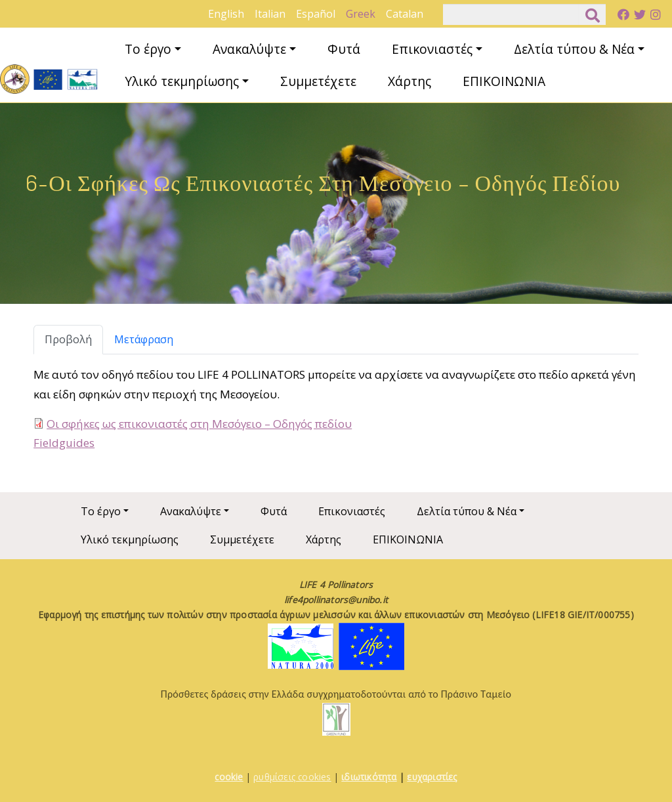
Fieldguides (64, 443)
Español (316, 14)
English (226, 14)
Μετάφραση (144, 339)
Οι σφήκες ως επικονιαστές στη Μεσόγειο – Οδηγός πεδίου (199, 424)
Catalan (405, 14)
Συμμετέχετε (318, 81)
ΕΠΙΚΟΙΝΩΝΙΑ (504, 81)
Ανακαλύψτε (249, 49)
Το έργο (148, 49)
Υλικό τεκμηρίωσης (182, 81)
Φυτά (344, 49)
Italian (270, 14)
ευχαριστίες (432, 777)
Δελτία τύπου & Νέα (574, 49)
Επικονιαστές (432, 49)
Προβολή (68, 339)
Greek (361, 14)
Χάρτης (409, 81)
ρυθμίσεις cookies (292, 777)
